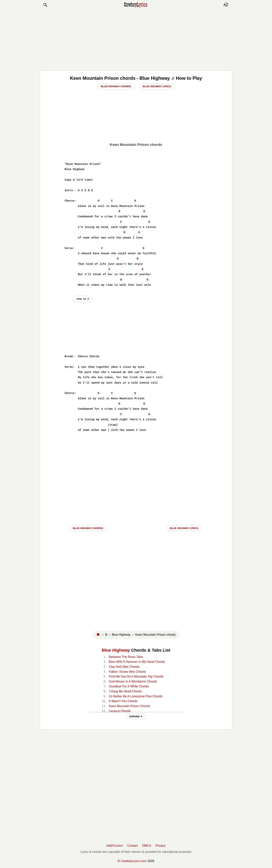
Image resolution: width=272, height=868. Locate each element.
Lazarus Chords (120, 711)
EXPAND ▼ (136, 716)
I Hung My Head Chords (125, 691)
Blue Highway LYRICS (184, 528)
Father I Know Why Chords (127, 672)
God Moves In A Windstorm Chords (133, 682)
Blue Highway (116, 650)
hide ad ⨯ (83, 299)
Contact (133, 846)
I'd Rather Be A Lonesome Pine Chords (136, 696)
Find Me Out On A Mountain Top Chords (136, 677)
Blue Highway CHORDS (88, 528)
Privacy (161, 846)
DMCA (147, 846)
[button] (45, 5)
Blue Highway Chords (116, 86)
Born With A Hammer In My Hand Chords (137, 662)
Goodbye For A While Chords (129, 686)
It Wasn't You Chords (123, 701)
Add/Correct (115, 846)
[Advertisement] (136, 39)
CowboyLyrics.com (134, 861)
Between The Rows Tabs (126, 657)
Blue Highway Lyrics (157, 86)
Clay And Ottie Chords (124, 667)
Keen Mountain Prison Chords (129, 706)
